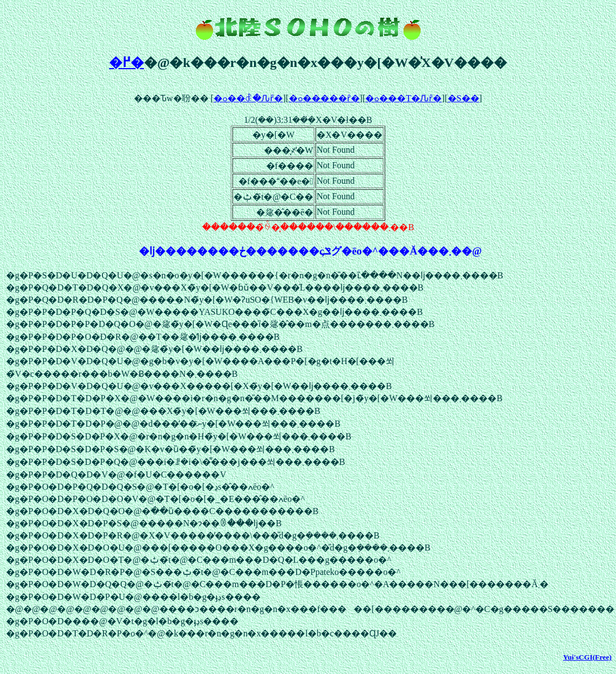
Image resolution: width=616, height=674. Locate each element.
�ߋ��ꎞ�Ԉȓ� (248, 98)
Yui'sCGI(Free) (587, 657)
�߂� (126, 63)
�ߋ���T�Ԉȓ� (403, 98)
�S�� (464, 98)
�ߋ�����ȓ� (324, 98)
